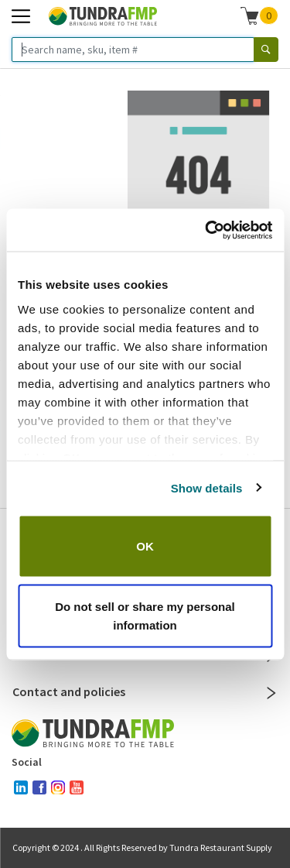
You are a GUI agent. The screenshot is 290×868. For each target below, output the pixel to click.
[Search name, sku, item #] (133, 50)
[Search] (266, 50)
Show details (207, 487)
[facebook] (39, 787)
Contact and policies (145, 691)
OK (145, 546)
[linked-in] (21, 787)
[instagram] (58, 787)
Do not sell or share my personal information (145, 615)
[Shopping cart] (250, 15)
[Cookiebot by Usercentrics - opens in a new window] (206, 230)
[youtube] (77, 787)
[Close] (271, 693)
